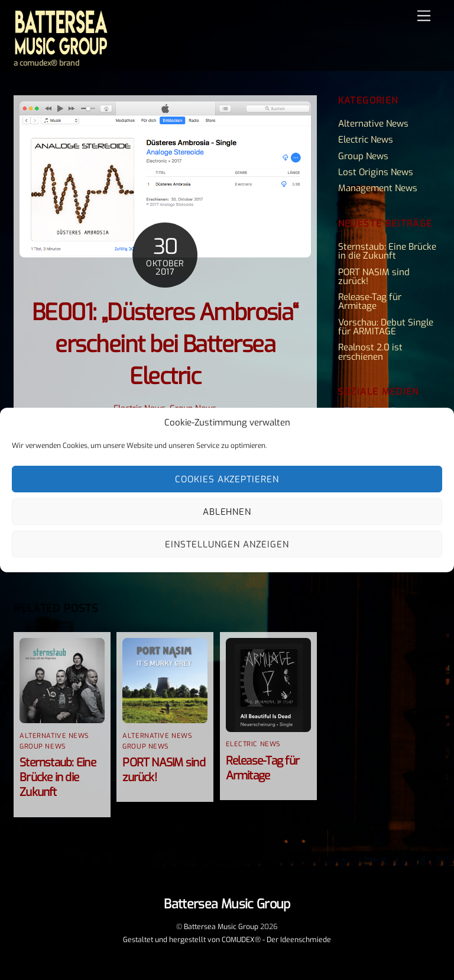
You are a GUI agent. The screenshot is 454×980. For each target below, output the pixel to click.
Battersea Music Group (221, 927)
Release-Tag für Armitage (262, 768)
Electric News (253, 744)
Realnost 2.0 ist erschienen (370, 352)
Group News (43, 747)
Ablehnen (227, 512)
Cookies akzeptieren (227, 479)
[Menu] (424, 16)
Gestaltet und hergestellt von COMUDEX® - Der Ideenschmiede (227, 940)
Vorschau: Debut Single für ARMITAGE (386, 327)
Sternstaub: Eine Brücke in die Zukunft (58, 777)
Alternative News (54, 736)
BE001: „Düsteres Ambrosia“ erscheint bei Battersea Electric (165, 345)
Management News (378, 188)
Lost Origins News (376, 172)
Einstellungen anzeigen (227, 544)
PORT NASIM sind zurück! (374, 277)
